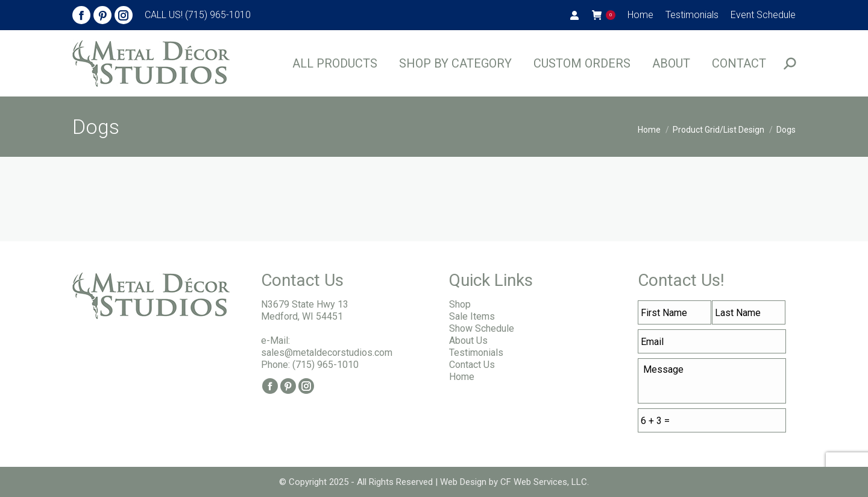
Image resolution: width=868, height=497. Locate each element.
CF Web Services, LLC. (543, 482)
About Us (468, 340)
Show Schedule (482, 328)
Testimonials (476, 353)
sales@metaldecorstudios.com (327, 353)
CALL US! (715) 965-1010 (198, 15)
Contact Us (472, 365)
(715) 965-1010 (325, 365)
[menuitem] (640, 15)
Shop (460, 304)
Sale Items (472, 316)
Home (462, 377)
